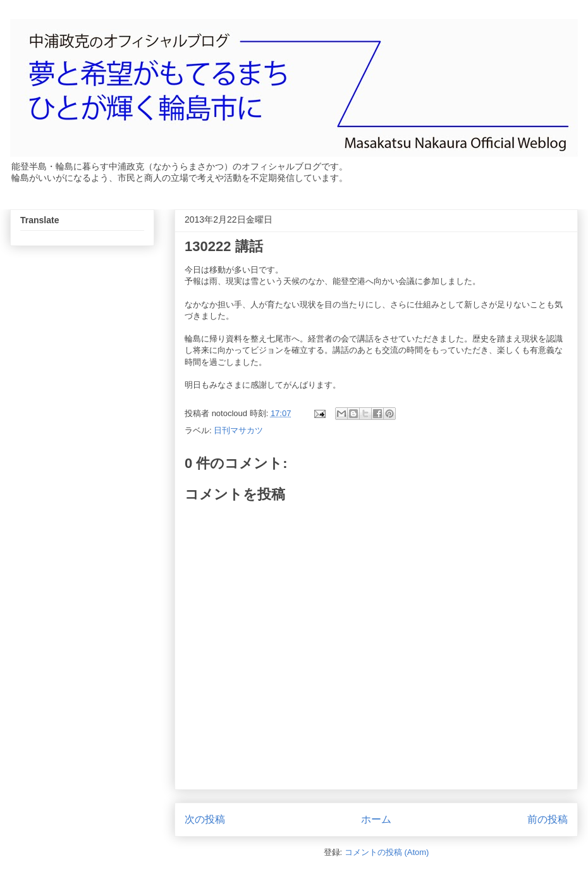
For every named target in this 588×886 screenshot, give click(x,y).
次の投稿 (205, 819)
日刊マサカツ (238, 430)
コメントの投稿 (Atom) (387, 852)
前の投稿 (548, 819)
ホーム (376, 819)
